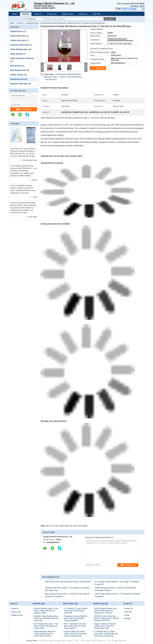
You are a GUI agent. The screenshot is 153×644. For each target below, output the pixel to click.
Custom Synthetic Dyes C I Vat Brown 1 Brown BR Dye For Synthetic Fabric (46, 611)
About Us (38, 14)
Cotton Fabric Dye (18, 36)
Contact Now (24, 109)
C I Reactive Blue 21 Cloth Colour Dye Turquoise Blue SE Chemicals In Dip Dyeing (106, 634)
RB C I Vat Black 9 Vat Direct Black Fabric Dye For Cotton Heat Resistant (75, 626)
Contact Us (83, 14)
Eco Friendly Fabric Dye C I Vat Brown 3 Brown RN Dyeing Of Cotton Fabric (46, 626)
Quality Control (68, 14)
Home (15, 14)
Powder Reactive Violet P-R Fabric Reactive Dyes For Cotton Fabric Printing (45, 634)
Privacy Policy (32, 641)
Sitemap (128, 619)
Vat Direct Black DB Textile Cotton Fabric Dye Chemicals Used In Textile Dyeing (75, 634)
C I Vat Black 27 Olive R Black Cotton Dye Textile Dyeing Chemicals (76, 611)
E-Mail (127, 615)
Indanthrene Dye (32, 23)
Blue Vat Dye (15, 66)
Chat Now (134, 6)
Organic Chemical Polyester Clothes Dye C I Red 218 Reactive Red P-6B (105, 626)
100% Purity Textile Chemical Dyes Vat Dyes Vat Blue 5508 (68, 582)
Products (26, 14)
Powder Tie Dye (17, 75)
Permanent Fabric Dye (19, 45)
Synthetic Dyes (16, 31)
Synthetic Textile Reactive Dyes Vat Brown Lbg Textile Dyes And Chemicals (46, 618)
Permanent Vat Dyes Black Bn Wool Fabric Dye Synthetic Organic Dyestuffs (76, 618)
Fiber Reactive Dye (18, 70)
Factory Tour (52, 14)
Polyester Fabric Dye (19, 84)
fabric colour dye (52, 526)
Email (142, 6)
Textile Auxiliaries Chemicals (22, 58)
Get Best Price (51, 80)
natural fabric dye (66, 526)
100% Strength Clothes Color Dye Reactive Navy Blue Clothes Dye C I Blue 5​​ (105, 611)
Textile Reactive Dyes (19, 49)
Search (111, 19)
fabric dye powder (81, 526)
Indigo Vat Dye (16, 54)
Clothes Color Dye (18, 40)
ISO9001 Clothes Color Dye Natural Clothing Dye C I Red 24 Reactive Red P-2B (107, 618)
